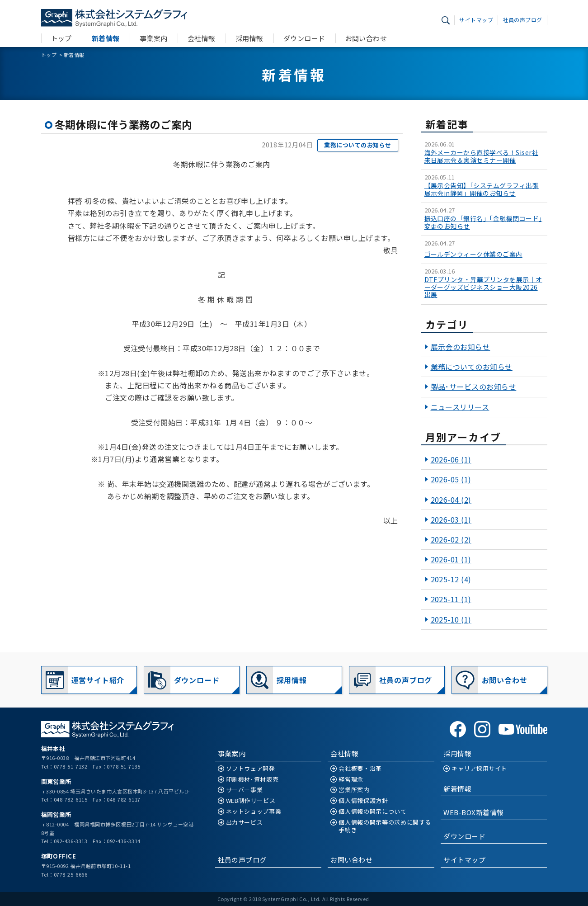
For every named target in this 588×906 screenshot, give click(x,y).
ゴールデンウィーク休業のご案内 (473, 254)
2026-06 (451, 459)
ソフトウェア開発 (251, 769)
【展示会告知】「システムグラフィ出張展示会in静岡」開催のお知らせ (482, 189)
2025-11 (451, 599)
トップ (61, 38)
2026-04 (451, 500)
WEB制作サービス (251, 801)
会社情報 (202, 38)
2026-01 (451, 559)
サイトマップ (476, 20)
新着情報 (106, 38)
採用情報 (249, 38)
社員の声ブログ (522, 20)
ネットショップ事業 (254, 812)
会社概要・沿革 (360, 769)
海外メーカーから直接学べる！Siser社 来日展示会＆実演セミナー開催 (482, 156)
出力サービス (245, 823)
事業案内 (154, 38)
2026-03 (451, 519)
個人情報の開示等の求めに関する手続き (385, 826)
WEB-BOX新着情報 (473, 812)
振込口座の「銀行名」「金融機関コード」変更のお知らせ (483, 222)
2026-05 (451, 479)
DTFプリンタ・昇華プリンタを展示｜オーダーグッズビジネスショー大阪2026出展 (483, 287)
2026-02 (451, 539)
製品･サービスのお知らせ (474, 387)
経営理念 (351, 780)
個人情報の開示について (372, 812)
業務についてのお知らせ (358, 145)
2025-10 (451, 619)
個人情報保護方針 (363, 801)
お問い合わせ (366, 38)
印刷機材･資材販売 (252, 780)
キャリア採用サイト (479, 769)
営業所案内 (354, 790)
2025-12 (451, 579)
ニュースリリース (460, 407)
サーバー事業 (245, 790)
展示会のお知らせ (461, 347)
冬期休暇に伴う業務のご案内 (124, 124)
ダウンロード (304, 38)
